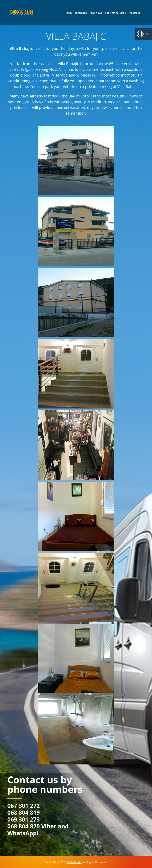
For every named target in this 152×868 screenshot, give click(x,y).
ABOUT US (135, 13)
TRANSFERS (81, 13)
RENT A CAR (96, 13)
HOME (69, 13)
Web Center (74, 862)
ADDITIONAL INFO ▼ (116, 13)
